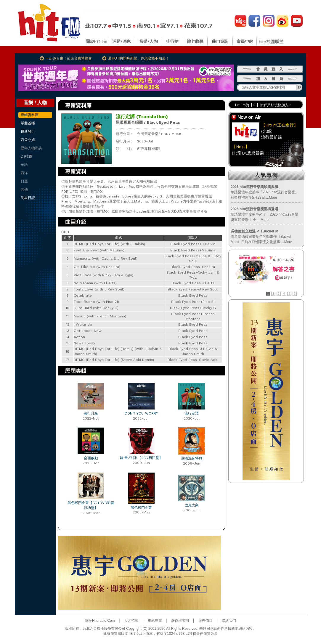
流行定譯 (192, 413)
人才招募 (131, 621)
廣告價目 (206, 621)
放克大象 (192, 505)
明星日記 (28, 198)
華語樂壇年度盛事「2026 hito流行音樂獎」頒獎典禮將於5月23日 (265, 192)
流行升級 (91, 413)
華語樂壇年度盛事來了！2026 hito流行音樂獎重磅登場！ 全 (265, 214)
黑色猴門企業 (141, 508)
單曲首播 (28, 123)
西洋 (24, 173)
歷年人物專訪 (31, 148)
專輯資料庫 (30, 115)
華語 (24, 165)
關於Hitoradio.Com (100, 621)
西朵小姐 (28, 140)
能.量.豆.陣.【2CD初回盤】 (141, 458)
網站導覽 (155, 621)
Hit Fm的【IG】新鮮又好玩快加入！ (264, 105)
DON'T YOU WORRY (141, 413)
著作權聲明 (180, 621)
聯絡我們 (229, 621)
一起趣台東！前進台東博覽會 (69, 58)
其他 (24, 189)
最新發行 (28, 131)
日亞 (24, 181)
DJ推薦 (27, 156)
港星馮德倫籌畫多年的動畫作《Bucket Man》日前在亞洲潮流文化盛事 (261, 237)
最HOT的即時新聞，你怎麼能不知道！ (138, 58)
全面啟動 (91, 458)
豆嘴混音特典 (192, 458)
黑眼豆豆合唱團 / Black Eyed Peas (148, 122)
